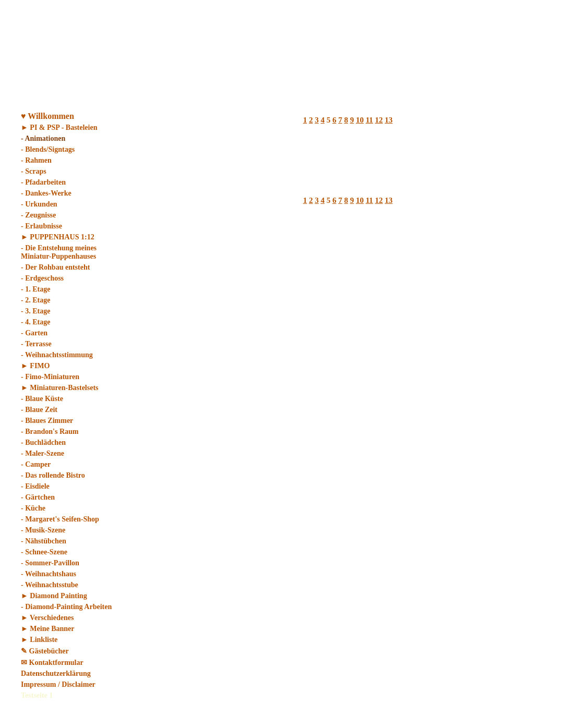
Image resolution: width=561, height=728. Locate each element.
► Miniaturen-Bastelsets (60, 388)
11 (369, 120)
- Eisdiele (35, 486)
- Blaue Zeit (39, 410)
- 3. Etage (35, 311)
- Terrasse (36, 344)
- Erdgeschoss (42, 278)
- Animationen (43, 138)
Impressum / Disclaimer (58, 684)
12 (379, 120)
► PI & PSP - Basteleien (59, 128)
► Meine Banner (48, 629)
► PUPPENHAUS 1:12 (58, 237)
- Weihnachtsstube (50, 585)
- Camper (36, 464)
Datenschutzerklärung (56, 674)
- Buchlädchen (43, 442)
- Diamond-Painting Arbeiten (66, 607)
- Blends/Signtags (48, 149)
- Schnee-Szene (44, 552)
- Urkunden (39, 204)
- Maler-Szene (43, 453)
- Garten (34, 333)
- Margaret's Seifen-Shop (60, 519)
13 (389, 120)
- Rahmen (36, 160)
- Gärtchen (38, 497)
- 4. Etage (35, 322)
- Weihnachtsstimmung (57, 355)
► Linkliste (39, 640)
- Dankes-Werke (46, 193)
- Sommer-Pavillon (50, 563)
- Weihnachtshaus (49, 574)
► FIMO (35, 366)
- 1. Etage (35, 289)
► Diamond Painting (54, 596)
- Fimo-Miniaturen (50, 377)
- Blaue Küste (42, 399)
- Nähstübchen (44, 541)
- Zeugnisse (38, 215)
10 (360, 120)
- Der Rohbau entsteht (55, 267)
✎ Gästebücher (45, 651)
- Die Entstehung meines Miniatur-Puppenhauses (59, 252)
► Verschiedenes (47, 618)
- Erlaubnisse (41, 226)
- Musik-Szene (43, 530)
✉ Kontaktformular (52, 663)
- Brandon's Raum (50, 432)
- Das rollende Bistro (53, 475)
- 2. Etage (35, 300)
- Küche (33, 508)
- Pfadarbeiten (43, 182)
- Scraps (34, 171)
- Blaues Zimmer (47, 421)
